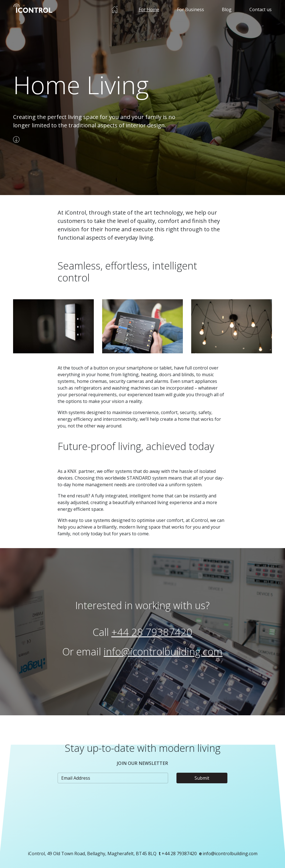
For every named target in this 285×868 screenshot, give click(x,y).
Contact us (261, 9)
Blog (227, 9)
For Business (191, 9)
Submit (202, 778)
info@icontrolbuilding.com (163, 652)
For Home (149, 9)
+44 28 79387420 (152, 632)
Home (115, 9)
